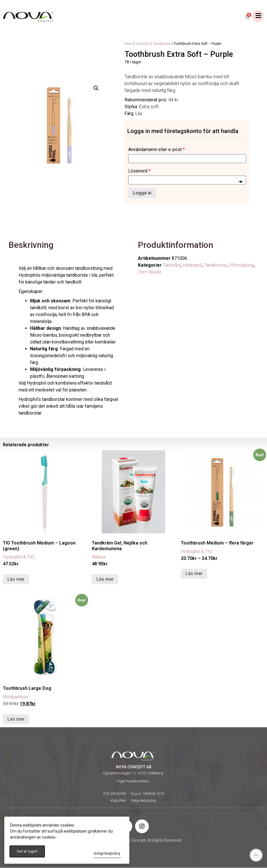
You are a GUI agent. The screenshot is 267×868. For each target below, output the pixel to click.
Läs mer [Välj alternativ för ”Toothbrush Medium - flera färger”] (194, 574)
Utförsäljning (241, 265)
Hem (128, 44)
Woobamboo (16, 697)
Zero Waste (150, 272)
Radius (99, 557)
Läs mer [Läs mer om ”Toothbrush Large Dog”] (16, 719)
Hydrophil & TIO (19, 557)
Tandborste (162, 44)
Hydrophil (192, 265)
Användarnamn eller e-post (157, 150)
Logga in (142, 193)
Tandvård (142, 44)
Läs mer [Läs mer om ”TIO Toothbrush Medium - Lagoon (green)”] (16, 579)
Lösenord (139, 171)
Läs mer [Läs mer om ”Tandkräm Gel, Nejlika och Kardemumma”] (105, 579)
